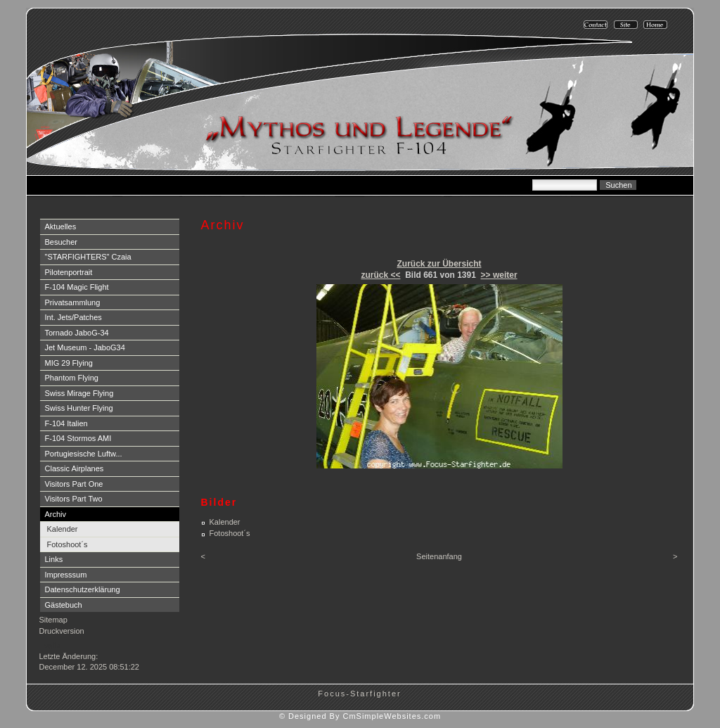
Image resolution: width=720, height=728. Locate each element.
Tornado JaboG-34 (77, 333)
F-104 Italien (66, 423)
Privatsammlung (73, 302)
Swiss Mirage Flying (79, 393)
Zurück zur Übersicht (439, 264)
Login (50, 645)
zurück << (380, 275)
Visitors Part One (74, 484)
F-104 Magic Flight (77, 287)
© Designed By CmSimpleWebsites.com (360, 716)
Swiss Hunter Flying (79, 408)
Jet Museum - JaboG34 (85, 347)
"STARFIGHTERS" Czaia (88, 257)
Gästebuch (64, 605)
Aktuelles (61, 226)
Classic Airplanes (75, 468)
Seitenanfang (439, 556)
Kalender (63, 529)
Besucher (61, 242)
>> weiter (499, 275)
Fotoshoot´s (67, 544)
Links (54, 559)
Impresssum (66, 575)
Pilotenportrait (69, 272)
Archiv (56, 514)
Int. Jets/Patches (73, 317)
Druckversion (62, 631)
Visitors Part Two (74, 499)
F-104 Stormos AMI (78, 438)
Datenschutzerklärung (83, 589)
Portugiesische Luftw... (84, 454)
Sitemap (53, 620)
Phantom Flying (72, 378)
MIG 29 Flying (69, 363)
